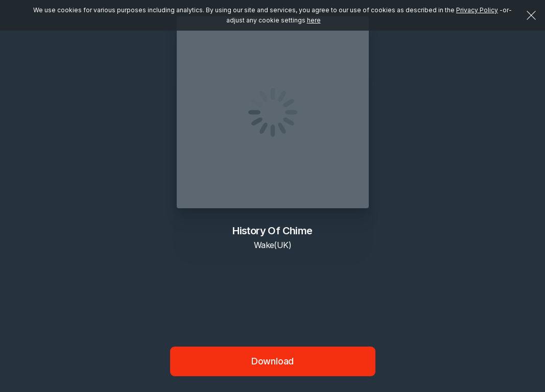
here (314, 20)
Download (273, 361)
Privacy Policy (477, 10)
